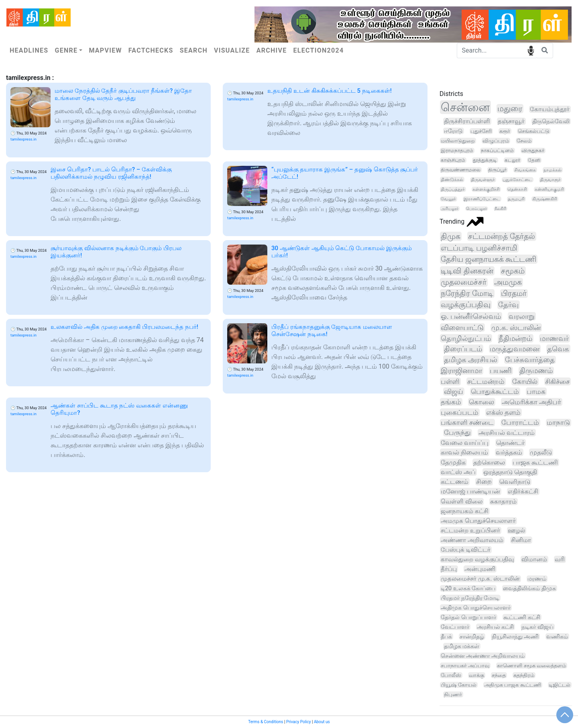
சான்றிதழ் (472, 636)
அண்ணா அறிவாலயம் (472, 540)
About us (322, 722)
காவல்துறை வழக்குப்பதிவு (477, 559)
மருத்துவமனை (515, 349)
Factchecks (151, 50)
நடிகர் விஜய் (537, 627)
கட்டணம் (455, 482)
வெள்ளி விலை (462, 502)
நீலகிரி (500, 209)
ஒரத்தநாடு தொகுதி (510, 472)
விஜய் (454, 392)
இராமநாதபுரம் (457, 151)
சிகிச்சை (557, 381)
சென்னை (465, 107)
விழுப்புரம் (496, 141)
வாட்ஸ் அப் (458, 472)
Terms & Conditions (266, 722)
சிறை (484, 482)
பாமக (536, 392)
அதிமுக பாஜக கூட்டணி (512, 685)
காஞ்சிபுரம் (453, 160)
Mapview (105, 50)
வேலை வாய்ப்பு (465, 443)
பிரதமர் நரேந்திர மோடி (470, 598)
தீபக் (446, 636)
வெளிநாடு (515, 482)
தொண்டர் (510, 443)
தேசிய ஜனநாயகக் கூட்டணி (488, 259)
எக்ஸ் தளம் (503, 412)
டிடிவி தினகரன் (467, 271)
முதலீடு (541, 452)
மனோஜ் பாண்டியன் (470, 491)
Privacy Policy (299, 722)
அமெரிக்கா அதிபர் (531, 402)
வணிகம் (557, 636)
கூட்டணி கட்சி (522, 617)
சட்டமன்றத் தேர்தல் (502, 236)
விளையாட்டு (462, 327)
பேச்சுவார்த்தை (530, 360)
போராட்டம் (520, 423)
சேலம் (524, 141)
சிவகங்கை (525, 170)
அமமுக (508, 282)
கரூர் (505, 131)
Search (194, 50)
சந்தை (499, 675)
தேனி (534, 160)
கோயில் (525, 381)
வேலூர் (448, 199)
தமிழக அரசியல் (471, 360)
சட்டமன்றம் (486, 381)
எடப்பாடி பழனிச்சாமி (479, 248)
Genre (66, 50)
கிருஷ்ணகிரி (545, 199)
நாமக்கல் (553, 170)
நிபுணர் (453, 694)
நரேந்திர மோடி (467, 294)
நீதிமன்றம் (515, 338)
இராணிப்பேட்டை (482, 199)
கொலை (481, 402)
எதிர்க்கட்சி (523, 491)
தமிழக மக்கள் (462, 646)
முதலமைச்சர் (464, 282)
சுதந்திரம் (524, 675)
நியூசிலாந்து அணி (515, 636)
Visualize (232, 50)
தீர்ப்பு (449, 569)
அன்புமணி (480, 569)
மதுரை (510, 109)
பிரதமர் (514, 294)
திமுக (451, 236)
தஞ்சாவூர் (511, 121)
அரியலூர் (450, 209)
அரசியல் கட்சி (495, 627)
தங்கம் (451, 402)
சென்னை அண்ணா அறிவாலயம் (483, 656)
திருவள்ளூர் (483, 180)
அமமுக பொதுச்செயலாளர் (478, 521)
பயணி (501, 371)
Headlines (29, 50)
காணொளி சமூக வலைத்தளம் (531, 666)
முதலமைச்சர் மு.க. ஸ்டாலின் (480, 579)
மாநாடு (558, 423)
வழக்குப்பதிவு (466, 305)
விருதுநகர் (533, 151)
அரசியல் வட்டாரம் (507, 433)
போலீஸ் (451, 675)
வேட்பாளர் (455, 627)
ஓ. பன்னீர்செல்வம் (471, 316)
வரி (560, 559)
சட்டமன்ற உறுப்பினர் (470, 530)
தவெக (558, 349)
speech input (531, 50)
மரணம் (537, 579)
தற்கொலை (489, 462)
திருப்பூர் (497, 170)
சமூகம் (513, 271)
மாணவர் (554, 338)
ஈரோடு (453, 131)
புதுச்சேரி (481, 131)
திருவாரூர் (550, 180)
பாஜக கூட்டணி (535, 462)
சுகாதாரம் (503, 502)
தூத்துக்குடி (485, 160)
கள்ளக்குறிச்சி (486, 189)
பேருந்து (457, 433)
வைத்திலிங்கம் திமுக (529, 588)
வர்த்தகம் (509, 452)
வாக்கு (476, 675)
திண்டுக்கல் (452, 179)
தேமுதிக (453, 462)
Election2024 (319, 50)
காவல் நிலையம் (464, 452)
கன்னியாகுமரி (549, 189)
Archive (272, 50)
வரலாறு (522, 316)
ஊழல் (516, 530)
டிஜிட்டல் (560, 685)
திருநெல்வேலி (551, 121)
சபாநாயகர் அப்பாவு (465, 666)
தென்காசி (517, 189)
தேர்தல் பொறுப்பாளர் (468, 617)
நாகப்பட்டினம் (497, 151)
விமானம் (534, 559)
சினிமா (521, 540)
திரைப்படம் (463, 349)
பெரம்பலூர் (476, 209)
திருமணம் (536, 371)
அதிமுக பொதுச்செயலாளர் (476, 608)
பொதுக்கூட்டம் (495, 392)
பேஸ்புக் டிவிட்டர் (466, 550)
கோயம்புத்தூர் (550, 109)
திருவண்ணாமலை (461, 170)
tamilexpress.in (23, 139)
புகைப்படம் (460, 412)
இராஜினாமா (461, 371)
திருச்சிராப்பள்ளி (467, 121)
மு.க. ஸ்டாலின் (516, 327)
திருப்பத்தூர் (453, 189)
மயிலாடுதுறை (458, 141)
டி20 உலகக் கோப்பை (468, 588)
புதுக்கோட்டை (517, 180)
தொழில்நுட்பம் (466, 338)
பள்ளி (450, 381)
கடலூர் (512, 160)
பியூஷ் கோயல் (459, 685)
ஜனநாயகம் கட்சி (465, 511)
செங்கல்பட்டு (534, 131)
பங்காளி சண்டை (467, 423)
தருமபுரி (516, 199)
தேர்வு (508, 305)
